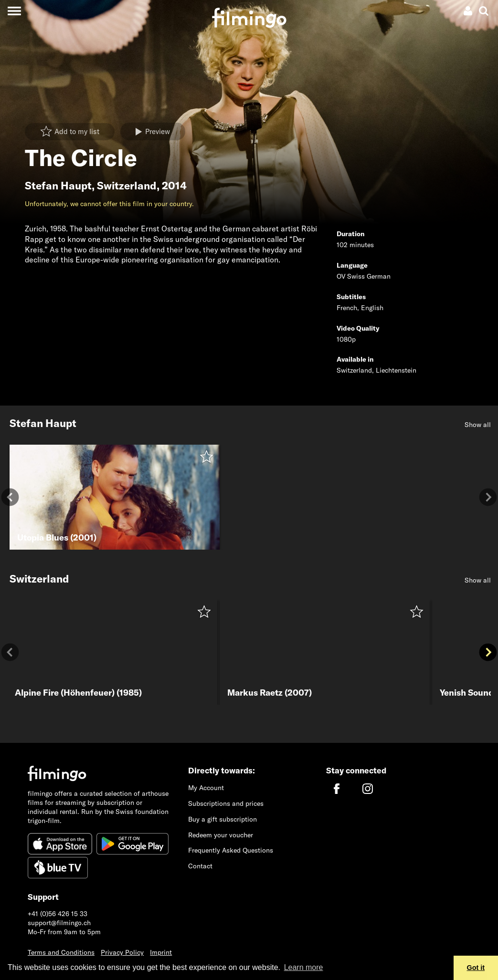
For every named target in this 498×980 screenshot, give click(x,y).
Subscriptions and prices (226, 803)
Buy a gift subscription (223, 819)
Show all (478, 425)
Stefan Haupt (58, 186)
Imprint (161, 952)
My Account (206, 788)
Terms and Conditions (61, 952)
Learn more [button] (304, 967)
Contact (200, 866)
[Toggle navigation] (14, 11)
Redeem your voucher (221, 835)
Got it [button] (476, 968)
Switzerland (127, 186)
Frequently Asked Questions (231, 850)
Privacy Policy (122, 952)
